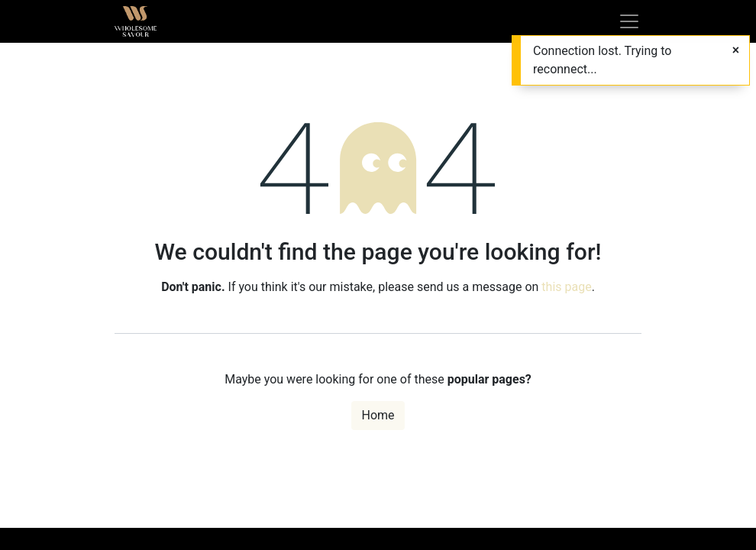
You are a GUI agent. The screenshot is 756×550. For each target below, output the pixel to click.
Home (378, 415)
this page (566, 287)
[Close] (736, 50)
